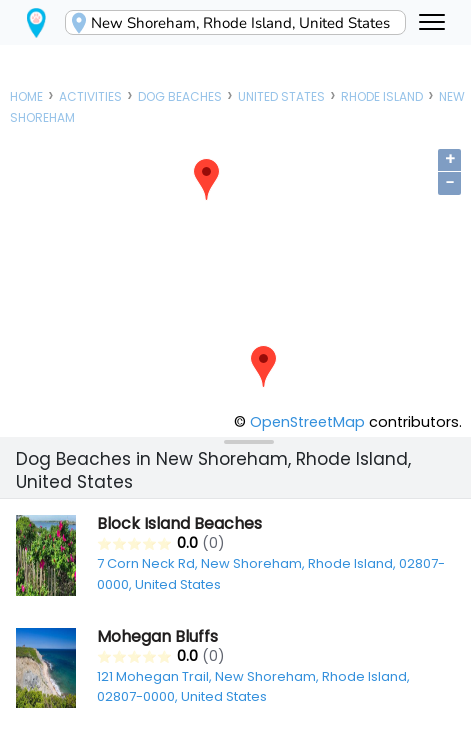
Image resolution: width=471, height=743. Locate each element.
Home (26, 96)
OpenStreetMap (307, 422)
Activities (90, 96)
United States (281, 96)
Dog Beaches (180, 96)
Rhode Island (382, 96)
